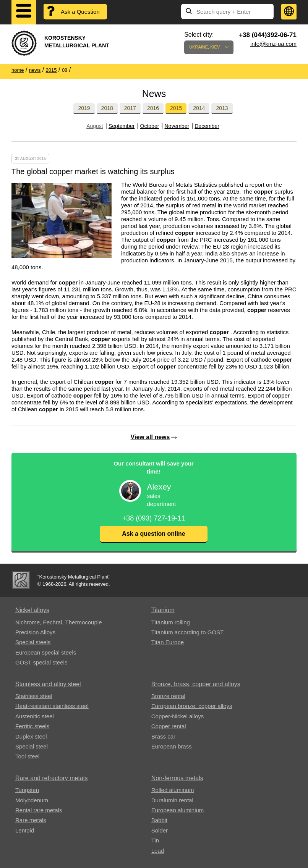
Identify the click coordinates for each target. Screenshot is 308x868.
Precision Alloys (35, 632)
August (95, 126)
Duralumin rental (172, 800)
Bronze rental (168, 696)
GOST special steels (41, 662)
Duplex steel (31, 736)
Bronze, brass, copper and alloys (196, 684)
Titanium (163, 610)
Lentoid (25, 830)
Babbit (160, 820)
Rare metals (31, 820)
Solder (160, 830)
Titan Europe (168, 642)
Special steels (33, 642)
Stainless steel (34, 696)
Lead (158, 851)
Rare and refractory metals (51, 778)
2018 (107, 108)
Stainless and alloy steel (48, 684)
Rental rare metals (39, 810)
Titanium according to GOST (188, 632)
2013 (222, 108)
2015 (176, 108)
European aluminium (178, 810)
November (177, 126)
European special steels (46, 652)
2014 (199, 108)
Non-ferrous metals (177, 778)
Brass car (163, 736)
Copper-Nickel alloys (178, 716)
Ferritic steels (32, 726)
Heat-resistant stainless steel (52, 706)
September (122, 126)
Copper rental (169, 726)
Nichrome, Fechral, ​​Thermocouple (58, 622)
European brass (172, 746)
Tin (155, 840)
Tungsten (27, 790)
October (150, 126)
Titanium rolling (171, 622)
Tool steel (27, 756)
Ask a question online (153, 534)
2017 (130, 108)
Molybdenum (32, 800)
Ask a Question (80, 12)
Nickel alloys (32, 610)
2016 (153, 108)
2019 (84, 108)
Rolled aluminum (173, 790)
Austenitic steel (35, 716)
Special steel (32, 746)
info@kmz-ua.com (273, 44)
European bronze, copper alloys (192, 706)
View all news (150, 437)
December (207, 126)
